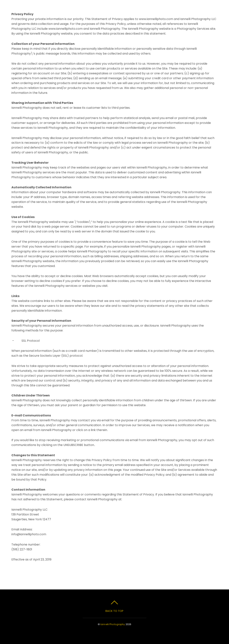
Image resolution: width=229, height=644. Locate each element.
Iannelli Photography (113, 624)
